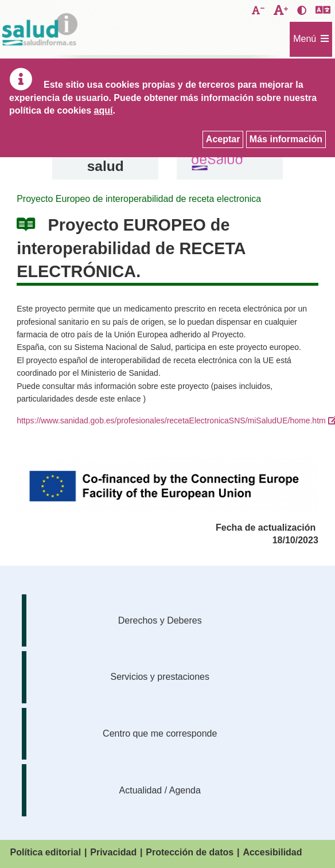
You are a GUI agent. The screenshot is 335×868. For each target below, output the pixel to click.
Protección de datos (190, 852)
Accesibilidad (272, 852)
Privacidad (113, 852)
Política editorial (46, 852)
